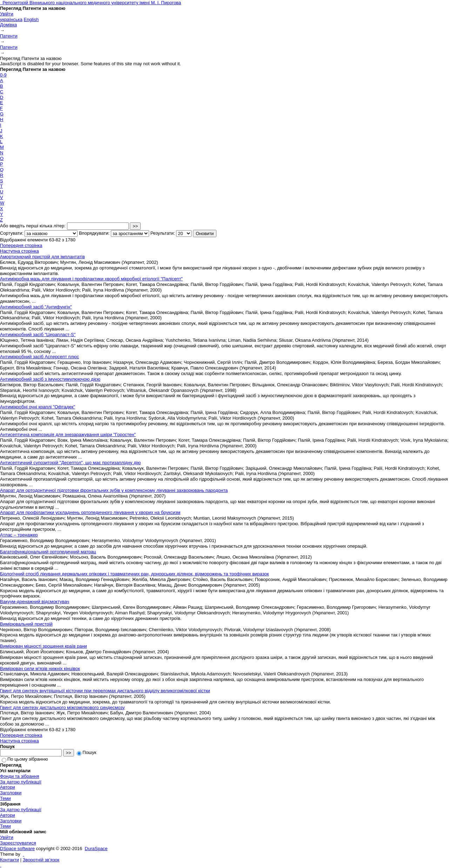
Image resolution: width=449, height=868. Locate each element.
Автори (8, 787)
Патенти (9, 36)
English (31, 19)
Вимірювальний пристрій (26, 624)
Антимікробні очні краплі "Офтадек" (38, 407)
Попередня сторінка (21, 245)
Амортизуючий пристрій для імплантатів (42, 257)
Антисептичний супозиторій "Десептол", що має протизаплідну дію (70, 463)
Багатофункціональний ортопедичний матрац (48, 552)
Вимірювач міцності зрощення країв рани (43, 646)
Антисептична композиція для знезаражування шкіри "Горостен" (68, 435)
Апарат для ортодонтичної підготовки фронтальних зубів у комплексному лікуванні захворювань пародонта (114, 490)
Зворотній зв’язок (41, 860)
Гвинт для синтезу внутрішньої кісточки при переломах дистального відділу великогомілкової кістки (105, 691)
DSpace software (17, 849)
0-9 (3, 75)
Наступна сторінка (19, 251)
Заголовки (11, 793)
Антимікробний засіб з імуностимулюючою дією (50, 379)
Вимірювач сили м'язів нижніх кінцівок (40, 669)
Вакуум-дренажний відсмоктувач (35, 602)
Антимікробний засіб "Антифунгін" (36, 307)
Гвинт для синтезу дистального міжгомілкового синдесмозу (62, 707)
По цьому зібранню (25, 759)
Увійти (7, 14)
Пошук (86, 752)
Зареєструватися (18, 843)
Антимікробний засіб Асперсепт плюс (39, 357)
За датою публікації (21, 782)
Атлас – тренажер (19, 535)
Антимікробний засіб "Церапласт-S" (38, 335)
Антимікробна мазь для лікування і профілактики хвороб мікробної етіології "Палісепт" (91, 279)
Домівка (8, 25)
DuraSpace (96, 849)
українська (11, 19)
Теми (5, 798)
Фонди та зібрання (20, 776)
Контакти (9, 860)
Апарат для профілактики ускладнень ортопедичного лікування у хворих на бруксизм (90, 512)
